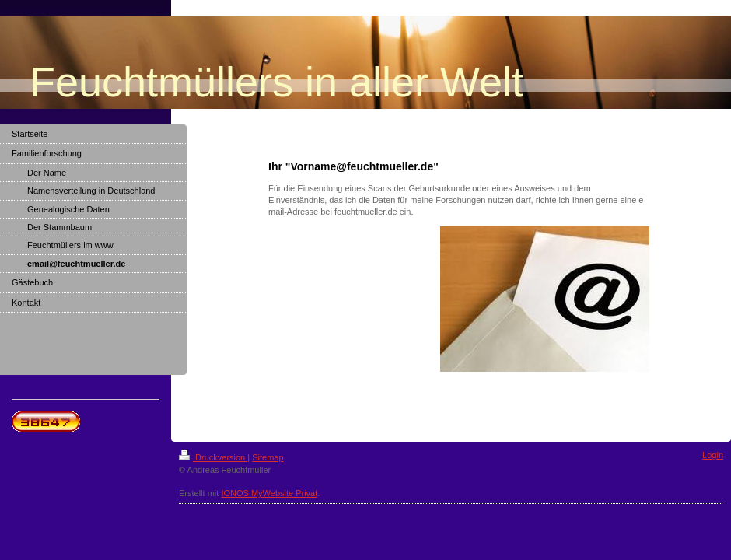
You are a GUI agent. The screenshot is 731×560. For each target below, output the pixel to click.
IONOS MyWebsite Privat (269, 493)
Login (713, 455)
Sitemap (268, 457)
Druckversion (213, 457)
